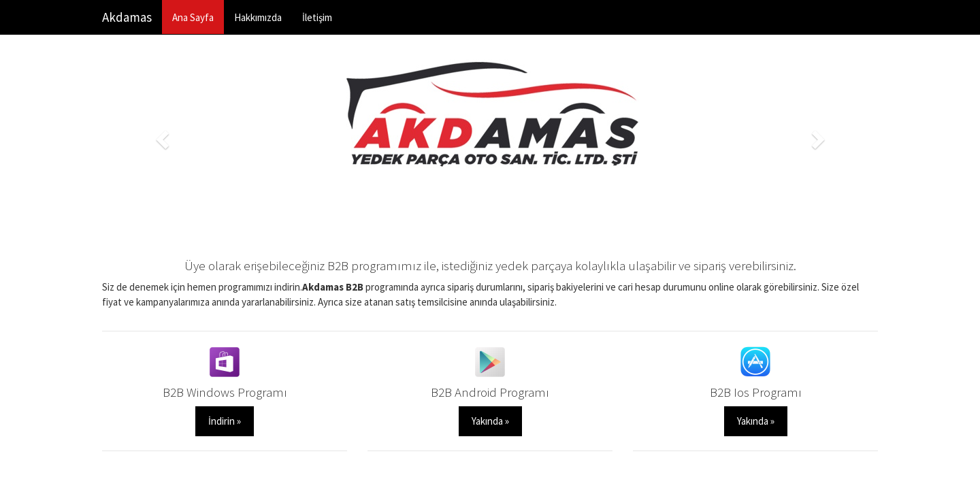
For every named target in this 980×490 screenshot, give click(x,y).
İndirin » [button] (225, 421)
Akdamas (127, 17)
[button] (160, 135)
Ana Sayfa (193, 17)
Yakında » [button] (490, 421)
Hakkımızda (258, 17)
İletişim (317, 17)
